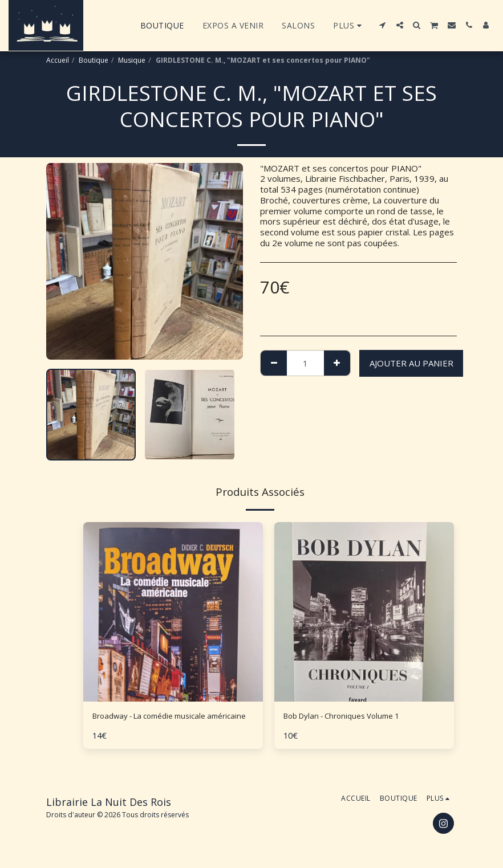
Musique (132, 60)
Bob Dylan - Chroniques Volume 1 (349, 717)
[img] (364, 612)
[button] (383, 25)
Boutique (94, 60)
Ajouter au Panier (411, 363)
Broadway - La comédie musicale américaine (157, 724)
